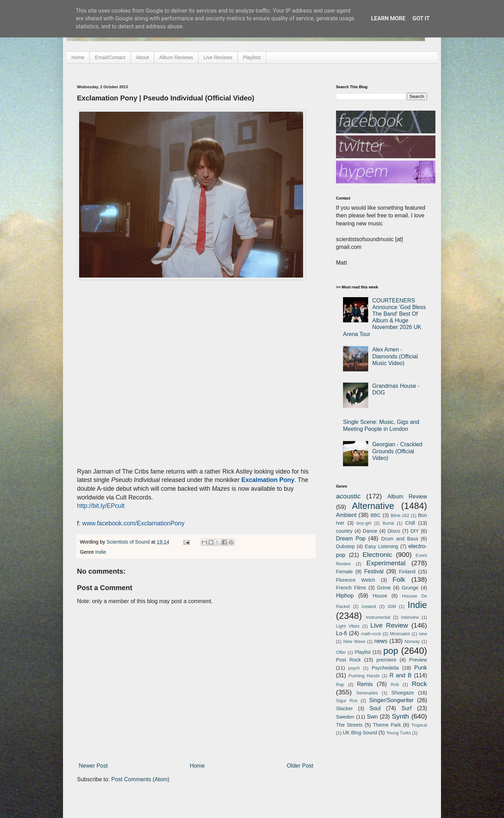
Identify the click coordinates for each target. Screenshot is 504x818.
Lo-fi (341, 633)
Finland (407, 572)
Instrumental (378, 617)
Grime (384, 588)
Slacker (344, 708)
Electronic (377, 555)
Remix (365, 684)
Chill (410, 523)
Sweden (345, 717)
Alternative (373, 506)
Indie (101, 552)
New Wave (354, 641)
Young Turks (398, 733)
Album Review (407, 497)
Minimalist (400, 634)
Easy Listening (382, 546)
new (423, 634)
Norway (412, 641)
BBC (376, 515)
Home (78, 57)
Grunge (410, 588)
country (344, 531)
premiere (387, 660)
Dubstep (345, 546)
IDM (392, 606)
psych (354, 668)
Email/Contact (110, 57)
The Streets (349, 725)
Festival (374, 571)
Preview (418, 660)
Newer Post (93, 766)
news (381, 641)
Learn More (388, 18)
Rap (340, 684)
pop (391, 651)
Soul (375, 708)
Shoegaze (403, 693)
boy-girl (364, 523)
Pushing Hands (364, 676)
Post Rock (348, 660)
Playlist (363, 652)
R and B (401, 675)
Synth (400, 716)
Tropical (419, 725)
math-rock (371, 634)
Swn (372, 717)
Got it (421, 18)
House (380, 596)
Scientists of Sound (129, 542)
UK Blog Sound (360, 733)
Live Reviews (218, 57)
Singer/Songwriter (391, 700)
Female (344, 572)
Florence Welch (356, 580)
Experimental (386, 563)
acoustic (348, 496)
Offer (341, 652)
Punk (421, 668)
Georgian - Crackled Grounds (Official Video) (397, 451)
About (143, 57)
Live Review (389, 625)
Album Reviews (176, 57)
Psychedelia (385, 668)
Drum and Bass (400, 539)
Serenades (367, 693)
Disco (394, 531)
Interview (410, 617)
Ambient (346, 515)
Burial (388, 523)
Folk (399, 579)
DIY (415, 531)
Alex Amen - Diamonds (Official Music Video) (395, 356)
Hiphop (345, 596)
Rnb (395, 684)
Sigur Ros (347, 701)
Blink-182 (400, 515)
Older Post (300, 766)
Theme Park (387, 725)
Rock (419, 684)
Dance (370, 531)
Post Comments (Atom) (140, 779)
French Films (351, 588)
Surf (407, 708)
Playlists (252, 57)
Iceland (369, 606)
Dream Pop (351, 539)
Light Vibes (348, 626)
